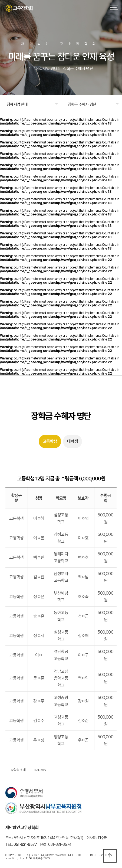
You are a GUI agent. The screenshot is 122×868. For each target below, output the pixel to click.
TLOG (29, 858)
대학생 (72, 441)
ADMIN (40, 770)
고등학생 (50, 441)
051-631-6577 (21, 844)
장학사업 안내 (17, 104)
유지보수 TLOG (41, 858)
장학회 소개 (18, 770)
